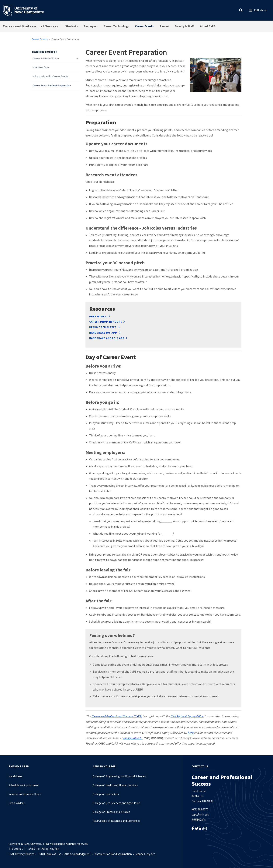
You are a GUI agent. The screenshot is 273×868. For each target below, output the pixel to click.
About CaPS (208, 26)
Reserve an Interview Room (25, 794)
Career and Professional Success (30, 26)
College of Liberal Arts (106, 794)
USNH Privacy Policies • (23, 854)
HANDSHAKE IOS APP (104, 333)
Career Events (144, 26)
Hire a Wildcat (17, 803)
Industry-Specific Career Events (50, 76)
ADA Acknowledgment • (79, 854)
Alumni (164, 26)
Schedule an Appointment (24, 785)
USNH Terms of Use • (51, 854)
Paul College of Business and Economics (116, 821)
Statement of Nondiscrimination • (114, 854)
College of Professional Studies (111, 812)
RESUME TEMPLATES (103, 327)
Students (71, 26)
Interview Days (41, 67)
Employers (91, 26)
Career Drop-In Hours (106, 322)
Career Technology (116, 26)
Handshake (15, 776)
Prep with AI (98, 316)
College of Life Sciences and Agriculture (116, 803)
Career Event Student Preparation (52, 85)
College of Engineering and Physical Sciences (119, 776)
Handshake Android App (107, 338)
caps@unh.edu (200, 814)
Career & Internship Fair (46, 58)
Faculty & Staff (184, 26)
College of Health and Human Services (115, 785)
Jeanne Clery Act (145, 854)
